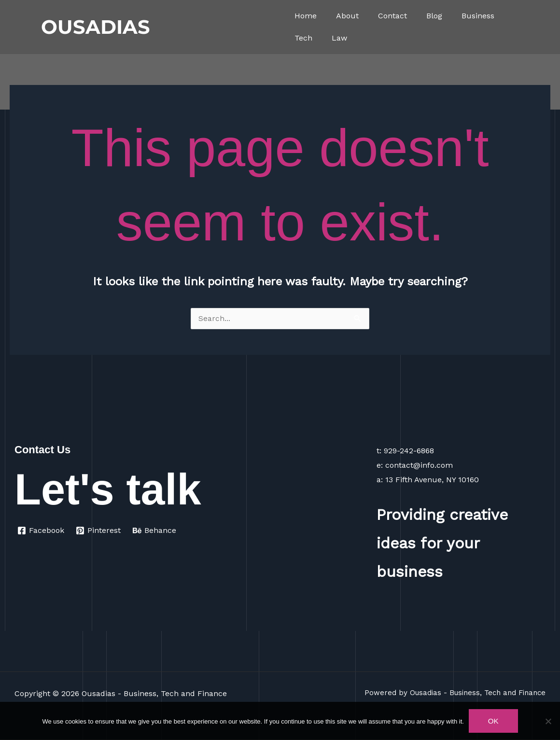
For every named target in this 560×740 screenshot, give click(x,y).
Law (339, 38)
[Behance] (155, 531)
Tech (303, 38)
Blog (434, 16)
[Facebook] (41, 531)
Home (306, 16)
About (347, 16)
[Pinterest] (99, 531)
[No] (548, 721)
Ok (493, 721)
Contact (392, 16)
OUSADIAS (96, 27)
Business (478, 16)
